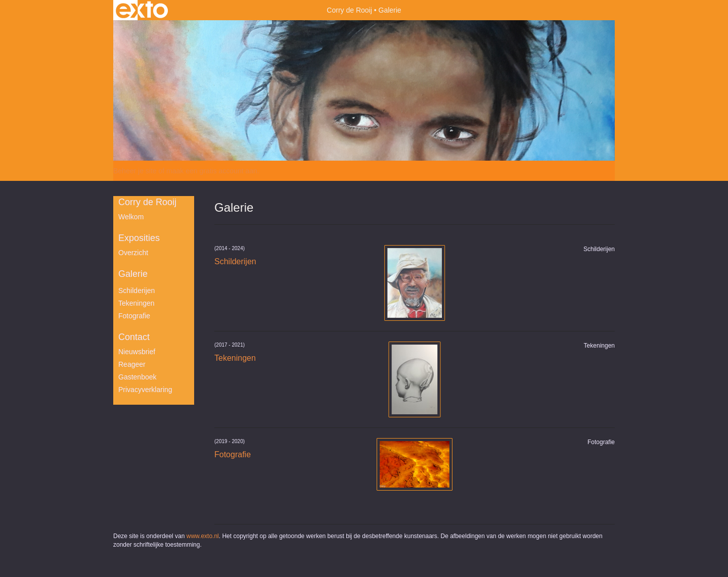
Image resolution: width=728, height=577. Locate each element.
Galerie (133, 274)
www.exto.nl (203, 536)
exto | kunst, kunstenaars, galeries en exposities (142, 10)
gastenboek (138, 377)
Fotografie (134, 316)
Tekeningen (136, 303)
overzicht (133, 253)
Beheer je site (135, 171)
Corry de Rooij (349, 10)
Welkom (131, 217)
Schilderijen (136, 291)
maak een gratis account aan (212, 171)
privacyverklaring (145, 390)
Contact (134, 337)
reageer (132, 364)
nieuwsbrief (137, 352)
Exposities (139, 238)
